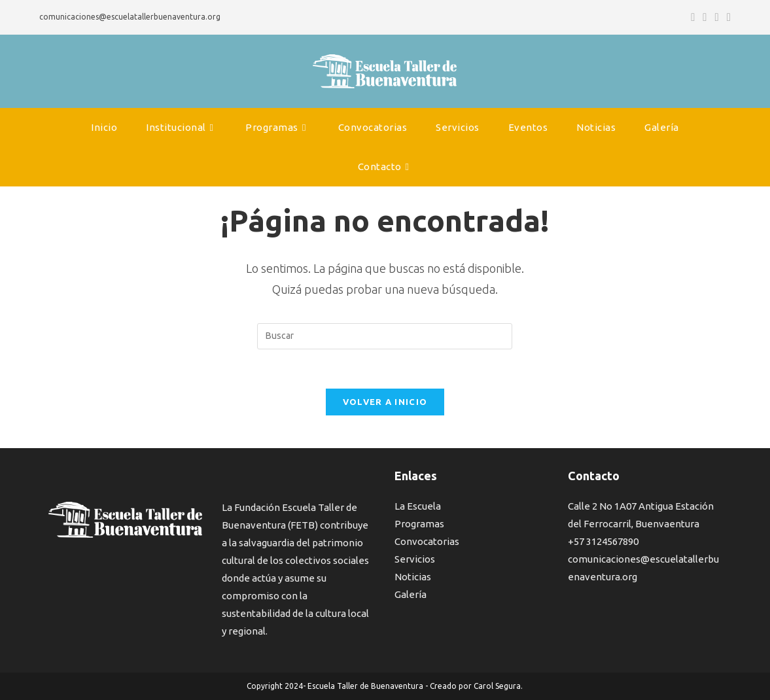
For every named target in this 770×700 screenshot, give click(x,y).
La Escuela (418, 506)
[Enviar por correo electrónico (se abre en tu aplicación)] (727, 17)
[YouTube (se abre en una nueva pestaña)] (717, 17)
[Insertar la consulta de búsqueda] (385, 336)
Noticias (413, 577)
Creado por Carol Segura (475, 686)
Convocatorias (427, 541)
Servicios (415, 559)
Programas (419, 524)
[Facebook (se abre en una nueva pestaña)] (693, 17)
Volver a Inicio (385, 402)
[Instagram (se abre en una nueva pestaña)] (705, 17)
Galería (411, 594)
